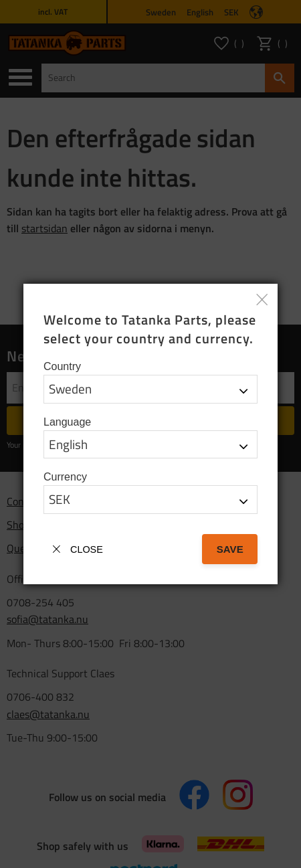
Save (230, 549)
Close (87, 549)
